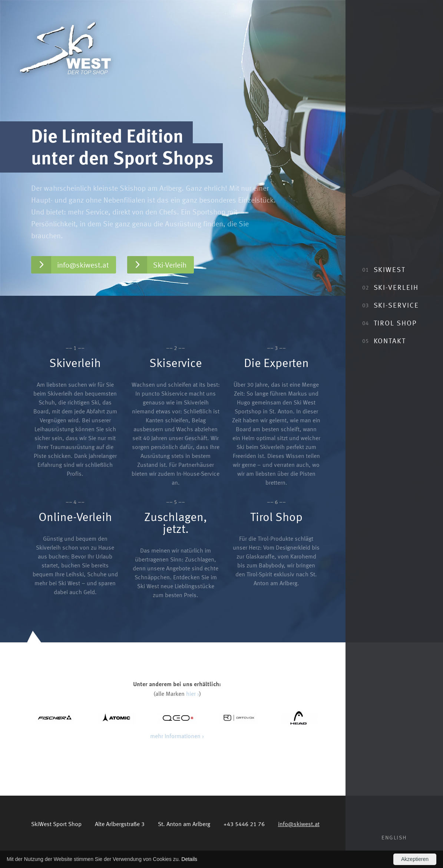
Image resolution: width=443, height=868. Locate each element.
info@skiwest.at (70, 265)
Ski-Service (390, 305)
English (394, 837)
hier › (193, 694)
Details (189, 859)
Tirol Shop (389, 323)
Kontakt (384, 340)
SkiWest (384, 269)
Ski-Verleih (390, 287)
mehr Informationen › (177, 736)
